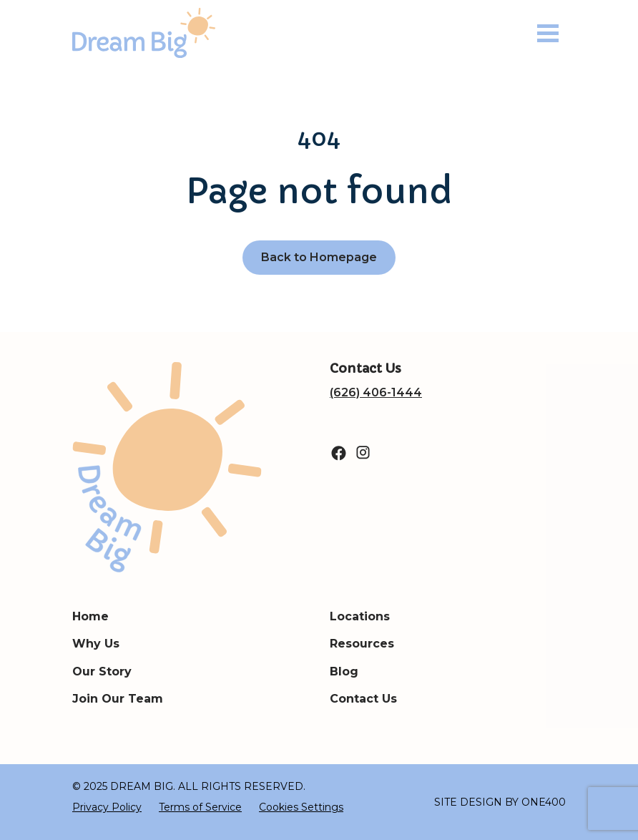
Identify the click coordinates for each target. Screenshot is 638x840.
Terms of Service (200, 807)
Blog (344, 671)
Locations (360, 616)
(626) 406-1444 (376, 392)
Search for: (0, 67)
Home (90, 616)
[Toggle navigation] (548, 33)
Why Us (96, 644)
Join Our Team (118, 699)
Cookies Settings (301, 807)
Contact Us (363, 699)
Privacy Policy (107, 807)
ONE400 (544, 802)
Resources (362, 644)
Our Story (102, 671)
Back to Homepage (319, 257)
